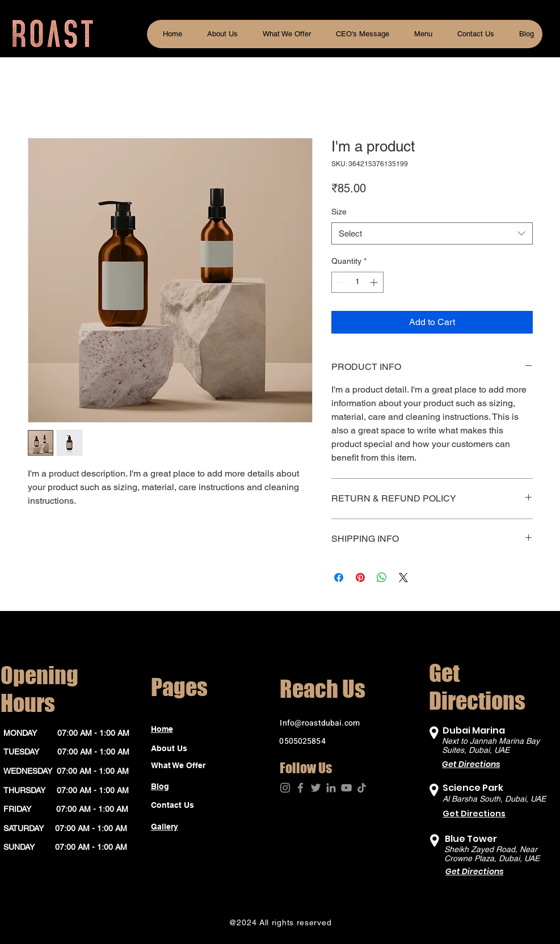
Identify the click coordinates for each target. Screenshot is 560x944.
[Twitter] (316, 788)
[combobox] (432, 233)
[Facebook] (300, 788)
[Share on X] (403, 578)
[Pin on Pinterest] (360, 578)
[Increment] (375, 282)
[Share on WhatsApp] (382, 578)
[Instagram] (285, 788)
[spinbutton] (357, 282)
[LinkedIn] (331, 788)
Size (339, 212)
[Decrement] (340, 282)
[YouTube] (346, 788)
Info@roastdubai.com (320, 723)
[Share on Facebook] (339, 578)
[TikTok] (362, 788)
